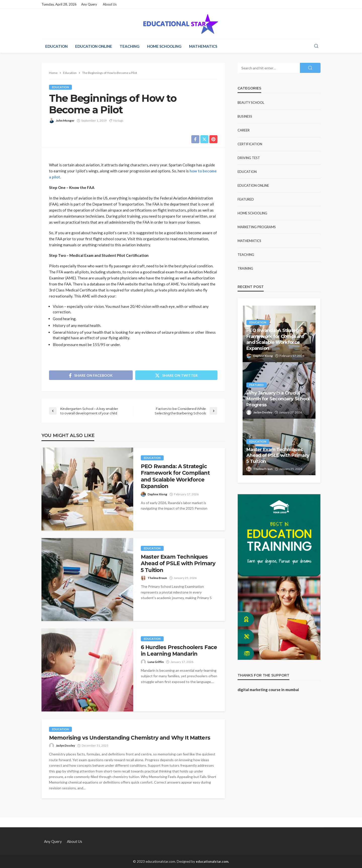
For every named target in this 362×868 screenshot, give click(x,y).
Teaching (130, 46)
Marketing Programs (257, 227)
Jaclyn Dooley (65, 745)
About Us (110, 4)
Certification (250, 144)
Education (56, 46)
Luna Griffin (156, 662)
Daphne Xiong (157, 494)
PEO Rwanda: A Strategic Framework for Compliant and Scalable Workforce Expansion (175, 476)
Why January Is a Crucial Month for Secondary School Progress (278, 399)
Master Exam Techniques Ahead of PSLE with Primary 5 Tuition (178, 563)
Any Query (89, 4)
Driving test (249, 158)
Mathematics (203, 46)
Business (245, 116)
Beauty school (251, 103)
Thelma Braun (157, 578)
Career (244, 130)
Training (245, 268)
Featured (246, 199)
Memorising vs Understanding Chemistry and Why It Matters (130, 738)
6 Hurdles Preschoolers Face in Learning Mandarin (179, 650)
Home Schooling (164, 46)
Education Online (94, 46)
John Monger (65, 120)
